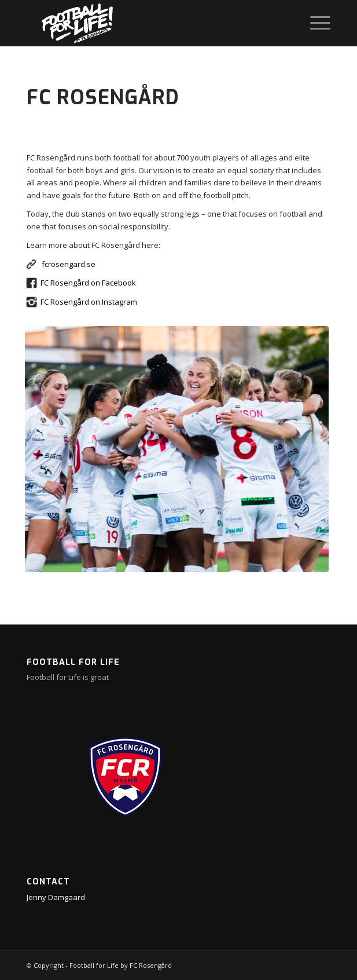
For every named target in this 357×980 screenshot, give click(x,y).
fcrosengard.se (69, 264)
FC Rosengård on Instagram (89, 302)
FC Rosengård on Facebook (88, 283)
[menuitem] (314, 23)
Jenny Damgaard (56, 897)
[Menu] (314, 23)
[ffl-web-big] (148, 23)
